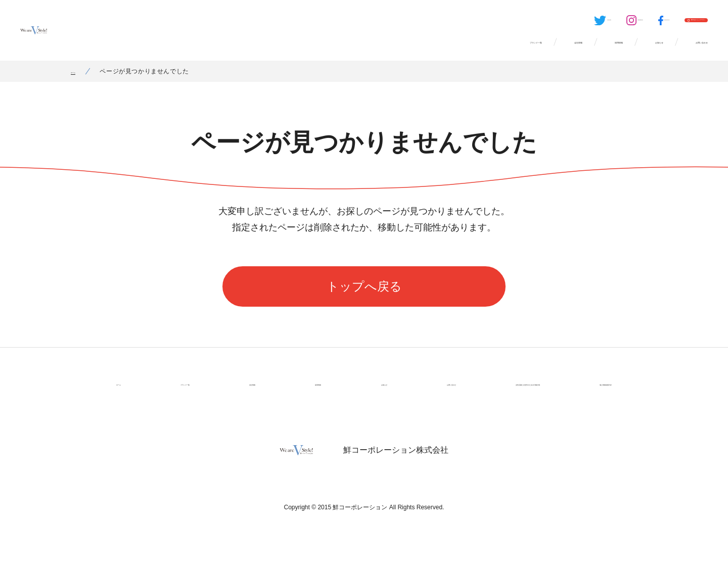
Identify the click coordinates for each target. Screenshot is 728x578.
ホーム (80, 83)
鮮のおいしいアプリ (668, 23)
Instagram (537, 23)
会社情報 (465, 51)
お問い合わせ (680, 51)
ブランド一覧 (387, 51)
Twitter (486, 23)
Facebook (587, 23)
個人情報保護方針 (583, 396)
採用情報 (534, 51)
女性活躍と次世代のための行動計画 (479, 396)
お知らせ (603, 51)
